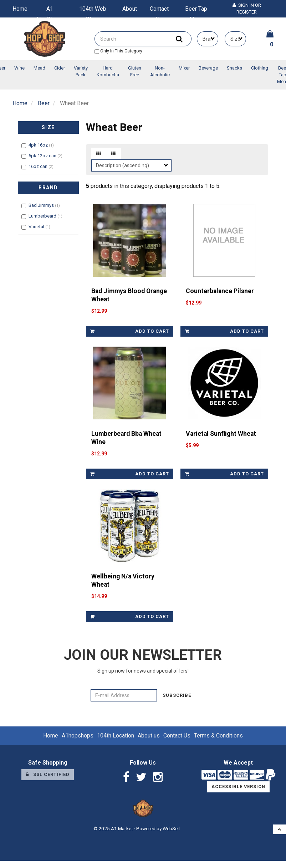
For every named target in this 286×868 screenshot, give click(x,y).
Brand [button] (48, 188)
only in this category (118, 51)
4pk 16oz (39, 145)
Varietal (37, 227)
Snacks (234, 68)
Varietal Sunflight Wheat (221, 434)
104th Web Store (93, 10)
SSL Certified (48, 774)
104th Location (116, 736)
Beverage (208, 68)
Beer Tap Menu (196, 10)
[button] (280, 829)
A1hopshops (78, 736)
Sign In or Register (247, 9)
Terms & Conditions (218, 736)
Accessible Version (238, 787)
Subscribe (177, 695)
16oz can (39, 166)
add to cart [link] (130, 331)
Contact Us (159, 10)
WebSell (171, 828)
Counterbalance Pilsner (220, 291)
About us (130, 10)
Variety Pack (81, 71)
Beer (44, 103)
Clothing (260, 68)
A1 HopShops (50, 10)
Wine (19, 68)
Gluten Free (135, 71)
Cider (60, 68)
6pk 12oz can (43, 156)
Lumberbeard (43, 216)
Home (20, 9)
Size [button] (48, 127)
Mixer (184, 68)
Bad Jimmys (42, 205)
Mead (39, 68)
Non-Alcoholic (160, 71)
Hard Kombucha (108, 71)
